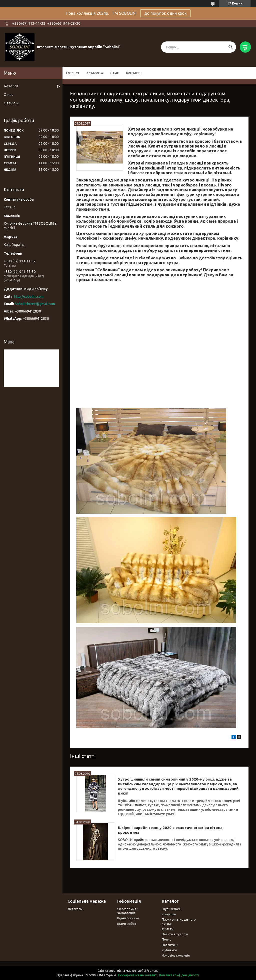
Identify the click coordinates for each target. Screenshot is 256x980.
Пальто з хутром (175, 934)
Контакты (134, 73)
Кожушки (169, 914)
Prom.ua (152, 971)
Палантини (170, 945)
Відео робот (127, 924)
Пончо (167, 939)
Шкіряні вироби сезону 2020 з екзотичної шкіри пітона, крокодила (171, 830)
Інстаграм (75, 909)
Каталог (93, 73)
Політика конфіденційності (179, 975)
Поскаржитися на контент (137, 975)
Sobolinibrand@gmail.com (35, 304)
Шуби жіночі (171, 909)
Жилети (168, 929)
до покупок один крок (165, 13)
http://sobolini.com (29, 297)
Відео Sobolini (128, 918)
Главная (73, 73)
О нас (114, 73)
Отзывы (11, 103)
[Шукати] (230, 47)
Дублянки (169, 950)
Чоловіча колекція (176, 955)
